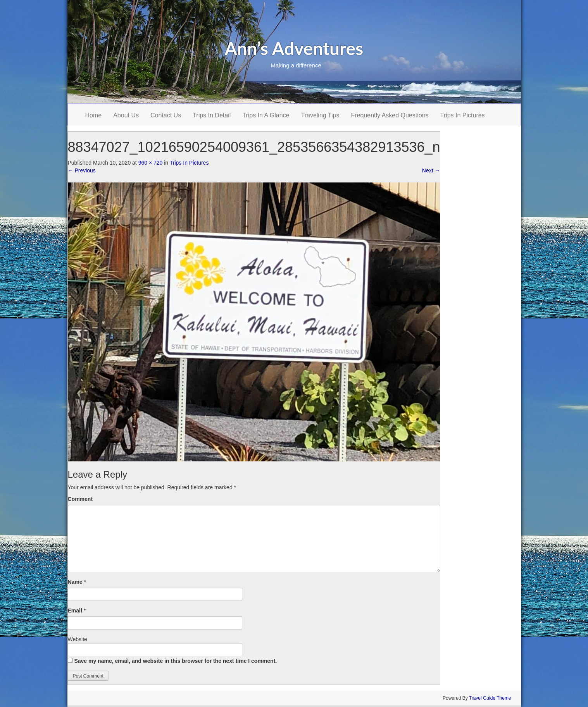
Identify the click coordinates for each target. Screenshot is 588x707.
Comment (80, 499)
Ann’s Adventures (294, 48)
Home (94, 115)
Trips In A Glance (266, 115)
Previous (82, 170)
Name (75, 582)
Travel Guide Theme (490, 698)
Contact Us (166, 115)
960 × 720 (151, 163)
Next (431, 170)
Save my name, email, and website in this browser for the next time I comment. (175, 661)
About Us (126, 115)
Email (75, 611)
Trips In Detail (212, 115)
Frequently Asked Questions (390, 115)
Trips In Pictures (463, 115)
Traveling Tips (320, 115)
